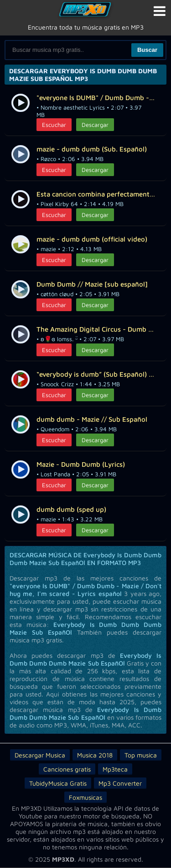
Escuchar (54, 125)
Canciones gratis (67, 769)
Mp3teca (115, 769)
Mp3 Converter (120, 783)
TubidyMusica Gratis (58, 783)
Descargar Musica (40, 755)
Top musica (141, 755)
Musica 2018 (95, 755)
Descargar (95, 125)
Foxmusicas (85, 797)
